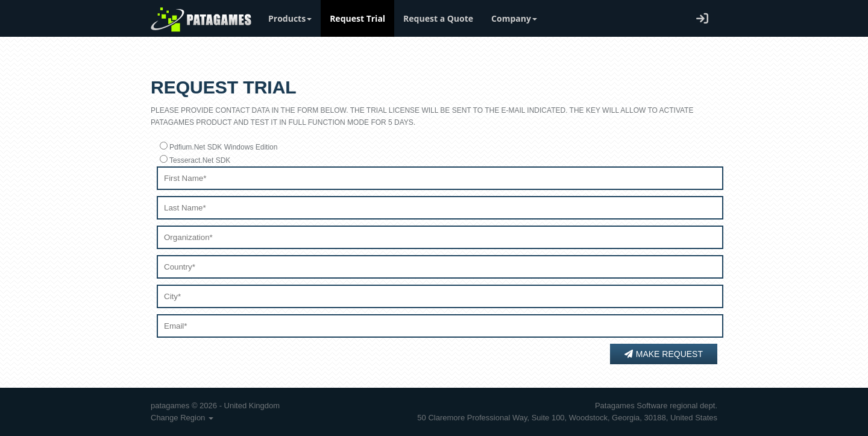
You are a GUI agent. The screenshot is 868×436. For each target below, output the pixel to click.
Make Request (664, 354)
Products (290, 18)
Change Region (182, 418)
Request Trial (357, 18)
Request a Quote (438, 18)
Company (514, 18)
